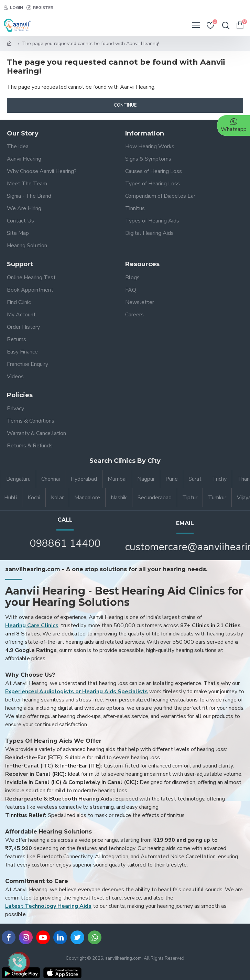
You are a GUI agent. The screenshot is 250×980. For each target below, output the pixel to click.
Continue (125, 105)
